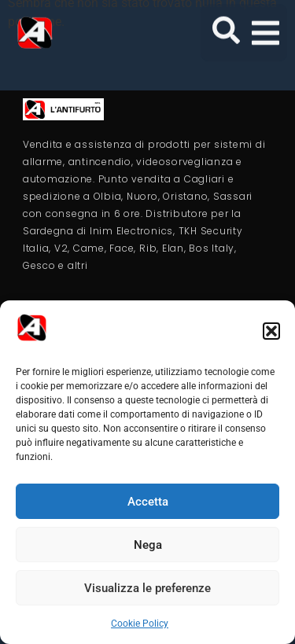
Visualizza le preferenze (147, 588)
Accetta (148, 502)
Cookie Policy (140, 624)
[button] (271, 331)
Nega (148, 545)
